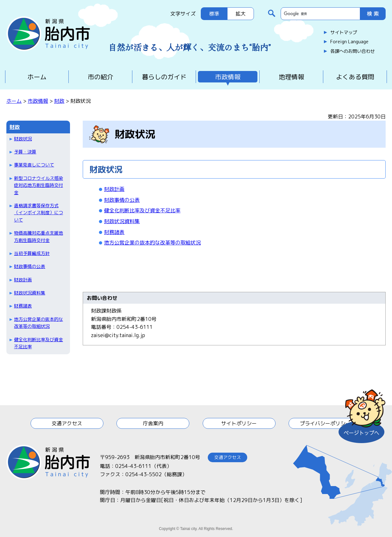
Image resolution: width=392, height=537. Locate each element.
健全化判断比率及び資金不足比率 (38, 343)
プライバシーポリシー (325, 423)
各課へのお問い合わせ (353, 51)
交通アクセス (67, 423)
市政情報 (228, 77)
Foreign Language (349, 42)
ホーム (37, 77)
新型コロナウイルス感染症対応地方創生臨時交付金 (38, 185)
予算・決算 (25, 152)
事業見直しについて (34, 165)
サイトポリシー (239, 423)
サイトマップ (344, 32)
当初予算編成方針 (32, 253)
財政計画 (23, 280)
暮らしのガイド (164, 77)
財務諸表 (23, 306)
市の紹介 (101, 77)
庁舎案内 (153, 423)
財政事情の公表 (30, 266)
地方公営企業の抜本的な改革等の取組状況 (38, 323)
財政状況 (23, 139)
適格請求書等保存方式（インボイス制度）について (38, 213)
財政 (59, 101)
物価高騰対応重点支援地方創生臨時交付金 (38, 236)
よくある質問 (355, 77)
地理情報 (291, 77)
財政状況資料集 (30, 293)
